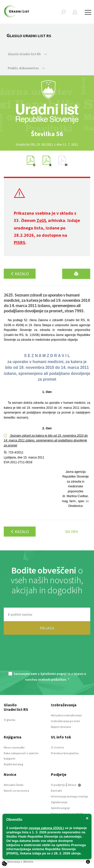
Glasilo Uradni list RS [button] (27, 54)
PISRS (20, 242)
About (74, 785)
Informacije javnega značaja (69, 796)
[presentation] (47, 656)
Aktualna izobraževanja (66, 715)
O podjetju (58, 785)
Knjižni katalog (14, 764)
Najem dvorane (61, 727)
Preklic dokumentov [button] (26, 68)
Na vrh (72, 532)
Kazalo (20, 274)
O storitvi (57, 747)
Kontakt (57, 791)
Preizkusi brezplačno (65, 753)
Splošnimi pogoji (54, 674)
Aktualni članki (14, 785)
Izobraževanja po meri (65, 721)
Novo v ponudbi (14, 747)
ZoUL (42, 220)
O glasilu (10, 720)
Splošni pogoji (60, 808)
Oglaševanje (59, 802)
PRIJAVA (47, 628)
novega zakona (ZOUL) (46, 828)
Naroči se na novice (17, 791)
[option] (47, 134)
